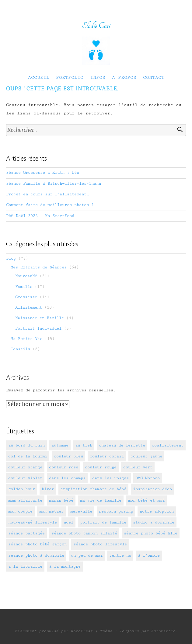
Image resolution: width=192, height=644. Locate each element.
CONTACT (154, 77)
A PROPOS (124, 77)
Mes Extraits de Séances (39, 267)
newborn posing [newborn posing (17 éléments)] (116, 511)
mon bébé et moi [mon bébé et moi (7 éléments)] (146, 500)
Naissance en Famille (40, 318)
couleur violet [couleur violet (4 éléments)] (25, 478)
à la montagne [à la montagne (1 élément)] (65, 566)
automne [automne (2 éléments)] (60, 445)
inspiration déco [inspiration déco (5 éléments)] (152, 489)
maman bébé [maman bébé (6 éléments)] (61, 500)
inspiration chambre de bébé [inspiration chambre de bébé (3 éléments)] (93, 489)
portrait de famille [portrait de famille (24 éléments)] (103, 522)
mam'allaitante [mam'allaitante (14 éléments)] (25, 500)
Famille (24, 287)
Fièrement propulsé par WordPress (54, 631)
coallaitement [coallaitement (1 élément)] (168, 445)
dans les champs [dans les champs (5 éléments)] (67, 478)
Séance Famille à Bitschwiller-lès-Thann (54, 184)
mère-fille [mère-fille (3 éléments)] (81, 511)
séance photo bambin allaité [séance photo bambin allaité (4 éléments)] (84, 533)
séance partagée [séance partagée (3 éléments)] (26, 533)
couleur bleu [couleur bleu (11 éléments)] (68, 456)
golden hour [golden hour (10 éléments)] (22, 489)
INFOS (98, 77)
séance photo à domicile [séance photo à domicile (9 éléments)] (36, 555)
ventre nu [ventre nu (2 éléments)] (120, 555)
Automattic (163, 631)
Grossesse (26, 297)
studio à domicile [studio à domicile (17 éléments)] (154, 522)
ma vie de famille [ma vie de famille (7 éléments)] (101, 500)
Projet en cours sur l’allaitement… (47, 194)
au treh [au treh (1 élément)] (84, 445)
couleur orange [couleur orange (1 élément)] (25, 467)
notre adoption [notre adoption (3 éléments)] (157, 511)
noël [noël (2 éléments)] (68, 522)
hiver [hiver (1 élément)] (48, 489)
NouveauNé (26, 276)
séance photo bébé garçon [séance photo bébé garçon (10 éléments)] (37, 544)
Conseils (20, 349)
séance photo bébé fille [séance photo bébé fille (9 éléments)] (151, 533)
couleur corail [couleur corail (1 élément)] (107, 456)
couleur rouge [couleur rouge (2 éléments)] (101, 467)
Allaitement (29, 308)
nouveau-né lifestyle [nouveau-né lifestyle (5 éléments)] (33, 522)
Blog (11, 259)
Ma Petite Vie (26, 339)
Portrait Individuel (38, 329)
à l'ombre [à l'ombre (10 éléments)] (149, 555)
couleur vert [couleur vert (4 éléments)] (138, 467)
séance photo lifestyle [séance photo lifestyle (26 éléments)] (100, 544)
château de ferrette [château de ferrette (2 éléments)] (122, 445)
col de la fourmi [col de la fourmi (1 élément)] (28, 456)
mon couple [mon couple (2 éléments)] (20, 511)
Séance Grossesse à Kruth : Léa (43, 173)
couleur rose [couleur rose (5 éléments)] (64, 467)
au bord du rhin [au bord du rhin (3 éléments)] (26, 445)
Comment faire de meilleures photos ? (50, 205)
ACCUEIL (39, 77)
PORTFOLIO (70, 77)
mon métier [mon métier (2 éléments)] (51, 511)
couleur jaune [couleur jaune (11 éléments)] (146, 456)
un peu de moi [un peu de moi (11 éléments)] (87, 555)
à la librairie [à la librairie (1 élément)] (25, 566)
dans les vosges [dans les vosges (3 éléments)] (110, 478)
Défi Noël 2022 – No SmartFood (40, 216)
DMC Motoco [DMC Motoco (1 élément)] (148, 478)
